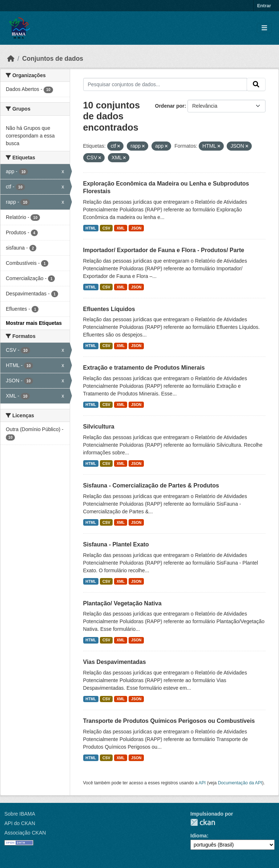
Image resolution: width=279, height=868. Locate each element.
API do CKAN (20, 823)
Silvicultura (99, 427)
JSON (136, 228)
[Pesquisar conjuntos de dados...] (165, 84)
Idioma (199, 836)
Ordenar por (170, 106)
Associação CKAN (25, 833)
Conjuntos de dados (53, 59)
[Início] (11, 59)
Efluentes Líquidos (109, 309)
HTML (91, 228)
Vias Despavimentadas (115, 662)
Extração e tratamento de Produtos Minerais (144, 368)
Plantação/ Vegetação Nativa (122, 603)
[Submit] (256, 84)
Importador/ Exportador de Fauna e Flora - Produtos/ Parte (164, 250)
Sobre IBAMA (20, 814)
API (202, 783)
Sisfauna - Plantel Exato (116, 544)
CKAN (203, 822)
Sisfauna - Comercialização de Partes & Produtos (151, 485)
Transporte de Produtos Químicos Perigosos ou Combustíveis (169, 721)
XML (121, 228)
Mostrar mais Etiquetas (34, 323)
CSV (106, 228)
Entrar (264, 6)
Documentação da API (240, 783)
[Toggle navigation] (264, 28)
